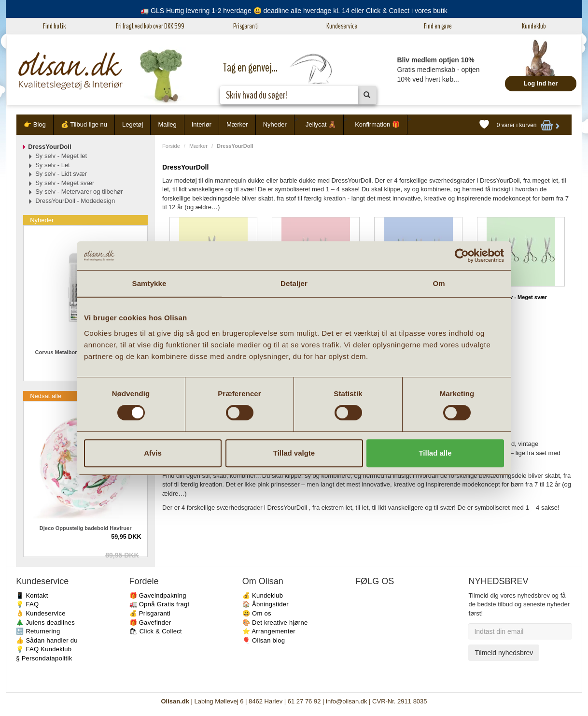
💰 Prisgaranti (150, 613)
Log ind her (540, 83)
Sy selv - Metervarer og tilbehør (79, 192)
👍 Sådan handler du (47, 640)
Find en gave (438, 26)
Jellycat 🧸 (321, 124)
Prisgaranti (246, 26)
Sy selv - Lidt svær (61, 174)
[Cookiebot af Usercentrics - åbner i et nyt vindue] (462, 256)
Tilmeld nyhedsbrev (504, 653)
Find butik (54, 26)
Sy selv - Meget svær (521, 297)
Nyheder (275, 124)
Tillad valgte (294, 453)
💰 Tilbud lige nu (84, 124)
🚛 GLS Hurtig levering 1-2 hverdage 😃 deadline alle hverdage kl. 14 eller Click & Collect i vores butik (294, 11)
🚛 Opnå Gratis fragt (160, 604)
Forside (171, 146)
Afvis (153, 453)
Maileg (167, 124)
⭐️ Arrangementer (269, 631)
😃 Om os (257, 613)
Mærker (237, 124)
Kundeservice (342, 26)
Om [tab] (439, 283)
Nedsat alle (46, 396)
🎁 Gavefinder (150, 623)
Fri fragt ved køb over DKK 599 (150, 26)
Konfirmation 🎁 (377, 124)
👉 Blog (35, 124)
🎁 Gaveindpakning (158, 595)
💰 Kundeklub (263, 595)
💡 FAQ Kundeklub (44, 649)
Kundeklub (534, 26)
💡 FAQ (27, 604)
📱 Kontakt (32, 595)
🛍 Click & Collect (156, 631)
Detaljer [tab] (294, 283)
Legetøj (133, 124)
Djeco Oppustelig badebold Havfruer (86, 528)
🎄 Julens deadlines (45, 623)
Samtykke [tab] (149, 283)
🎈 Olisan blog (264, 640)
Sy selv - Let (53, 165)
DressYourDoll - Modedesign (75, 201)
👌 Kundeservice (41, 613)
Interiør (202, 124)
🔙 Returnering (38, 631)
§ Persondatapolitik (44, 658)
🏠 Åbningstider (266, 604)
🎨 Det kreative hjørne (275, 623)
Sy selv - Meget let (61, 156)
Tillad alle (435, 453)
